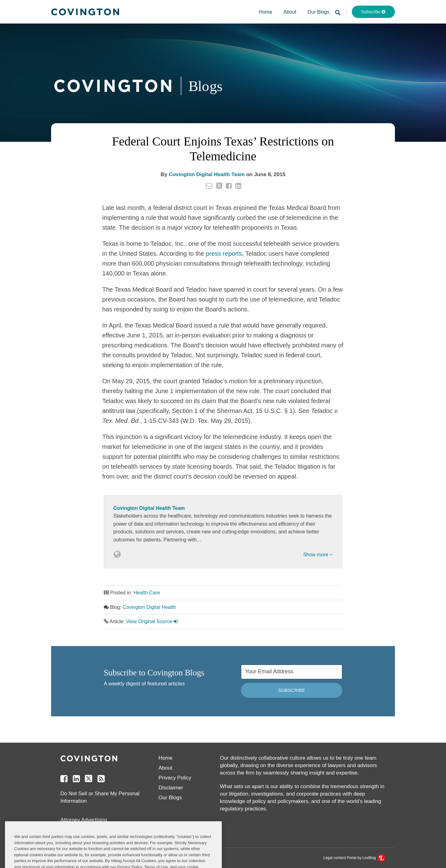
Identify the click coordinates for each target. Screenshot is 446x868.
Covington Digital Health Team (207, 174)
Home (266, 12)
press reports (224, 254)
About (290, 12)
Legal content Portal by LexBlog (354, 858)
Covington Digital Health (149, 607)
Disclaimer (171, 788)
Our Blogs (319, 12)
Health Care (147, 593)
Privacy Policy (175, 778)
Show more (318, 555)
